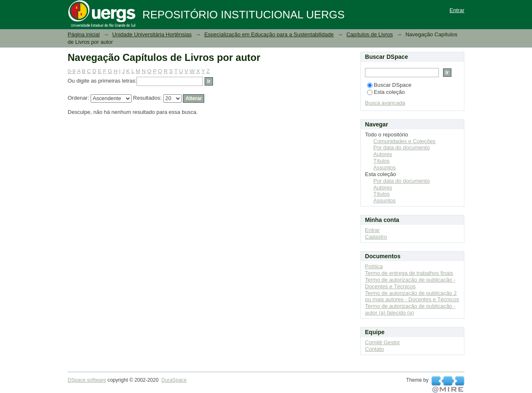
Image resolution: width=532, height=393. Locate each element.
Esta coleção (386, 92)
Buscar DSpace (389, 85)
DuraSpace (174, 380)
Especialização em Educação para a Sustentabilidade (269, 34)
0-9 (72, 71)
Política (374, 266)
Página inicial (84, 34)
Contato (375, 349)
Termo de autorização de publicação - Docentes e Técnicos (410, 283)
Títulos (381, 161)
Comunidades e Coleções (404, 141)
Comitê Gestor (383, 342)
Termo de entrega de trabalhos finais (409, 273)
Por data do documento (402, 147)
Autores (383, 154)
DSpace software (87, 380)
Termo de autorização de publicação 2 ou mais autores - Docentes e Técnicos (412, 296)
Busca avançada (385, 103)
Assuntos (384, 168)
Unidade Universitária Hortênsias (152, 34)
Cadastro (376, 237)
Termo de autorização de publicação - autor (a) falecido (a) (410, 309)
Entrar (457, 10)
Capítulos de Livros (369, 34)
